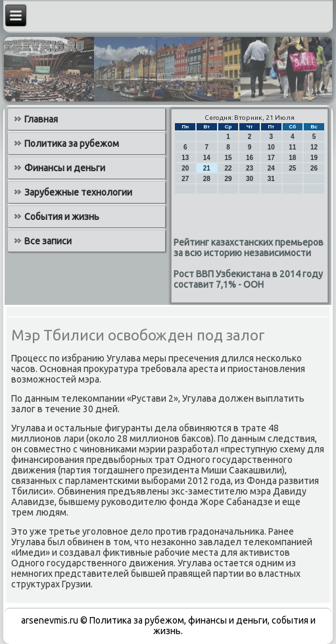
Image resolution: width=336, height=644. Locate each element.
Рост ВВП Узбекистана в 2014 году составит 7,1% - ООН (248, 279)
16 (250, 158)
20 (185, 168)
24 (271, 168)
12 (314, 147)
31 (271, 179)
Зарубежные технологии (78, 192)
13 (185, 158)
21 (207, 168)
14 (207, 158)
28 (207, 179)
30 (250, 179)
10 (271, 147)
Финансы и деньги (65, 168)
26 (314, 168)
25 (292, 168)
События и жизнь (62, 217)
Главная (41, 119)
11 (292, 147)
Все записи (48, 241)
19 (314, 158)
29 (228, 179)
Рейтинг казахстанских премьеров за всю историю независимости (249, 248)
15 (228, 158)
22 (228, 168)
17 (271, 158)
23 (250, 168)
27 (185, 179)
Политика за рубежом (72, 144)
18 (292, 158)
